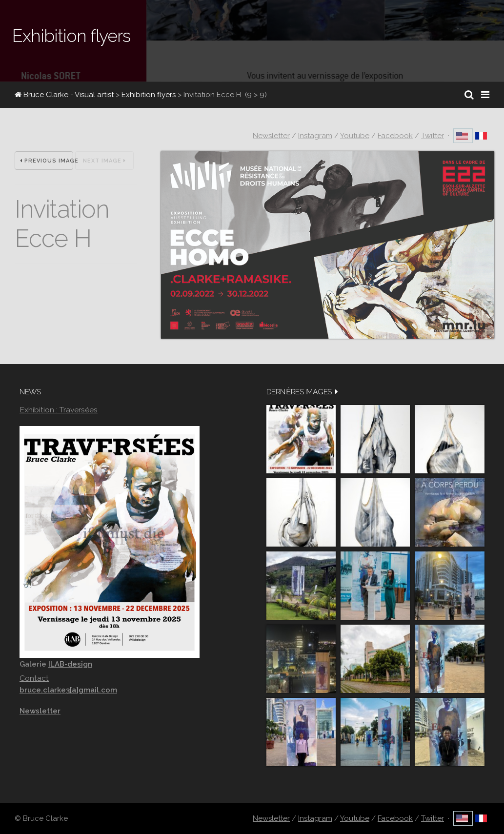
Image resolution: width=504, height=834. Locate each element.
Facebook (395, 136)
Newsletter (271, 136)
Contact (34, 678)
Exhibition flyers (149, 95)
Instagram (315, 136)
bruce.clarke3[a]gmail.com (68, 690)
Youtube (355, 136)
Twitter (433, 136)
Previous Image (47, 161)
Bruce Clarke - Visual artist (64, 95)
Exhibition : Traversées (59, 410)
